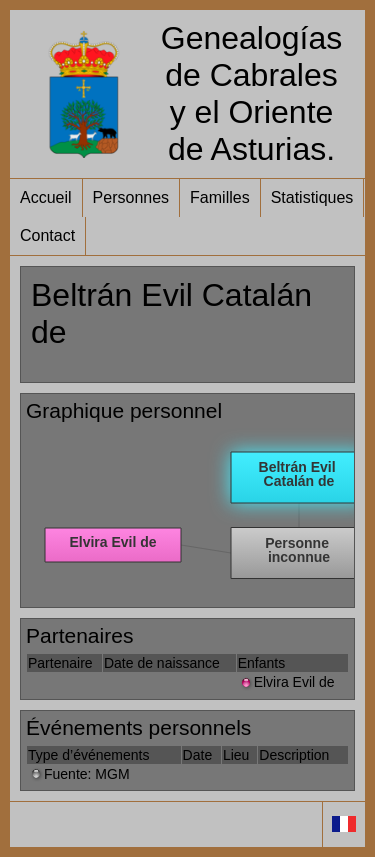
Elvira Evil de (286, 682)
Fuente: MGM (79, 774)
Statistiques (312, 197)
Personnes (131, 197)
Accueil (46, 197)
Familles (220, 197)
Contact (47, 235)
